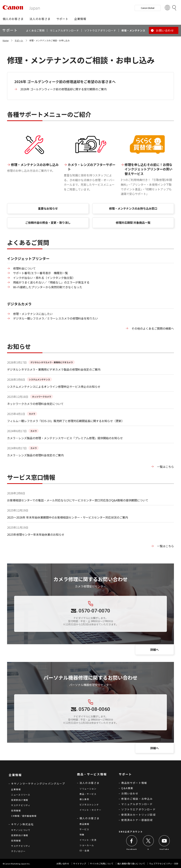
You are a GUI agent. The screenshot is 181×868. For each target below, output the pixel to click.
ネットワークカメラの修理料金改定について (35, 404)
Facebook (132, 849)
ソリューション (88, 789)
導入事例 (84, 799)
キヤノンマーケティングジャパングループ (38, 784)
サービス (84, 829)
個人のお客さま (90, 818)
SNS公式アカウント (131, 832)
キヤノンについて (21, 830)
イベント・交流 (88, 840)
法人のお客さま (90, 783)
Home (6, 40)
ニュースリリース (21, 795)
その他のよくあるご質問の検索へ (153, 328)
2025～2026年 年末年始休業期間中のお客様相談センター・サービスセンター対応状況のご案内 (68, 517)
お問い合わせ (130, 793)
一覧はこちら (165, 467)
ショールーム (87, 845)
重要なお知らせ (48, 208)
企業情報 (16, 789)
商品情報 (84, 824)
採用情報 (16, 810)
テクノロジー (18, 851)
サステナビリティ (21, 805)
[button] (13, 19)
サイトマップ (80, 863)
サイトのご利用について (102, 863)
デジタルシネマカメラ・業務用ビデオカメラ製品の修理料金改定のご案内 (54, 369)
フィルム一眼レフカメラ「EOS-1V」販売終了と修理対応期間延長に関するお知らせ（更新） (66, 421)
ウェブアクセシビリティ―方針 (164, 863)
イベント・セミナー (90, 810)
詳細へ (154, 650)
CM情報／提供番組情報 (24, 816)
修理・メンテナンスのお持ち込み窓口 (133, 208)
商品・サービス (88, 794)
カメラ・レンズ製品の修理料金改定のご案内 (35, 455)
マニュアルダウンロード (137, 804)
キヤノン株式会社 (23, 824)
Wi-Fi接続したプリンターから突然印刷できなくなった (48, 287)
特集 (82, 835)
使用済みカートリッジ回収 (138, 815)
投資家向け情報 (20, 800)
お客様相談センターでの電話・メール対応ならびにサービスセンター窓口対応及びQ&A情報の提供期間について (78, 500)
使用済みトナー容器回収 (137, 820)
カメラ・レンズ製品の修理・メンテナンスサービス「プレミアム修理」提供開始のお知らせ (65, 438)
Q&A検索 (127, 788)
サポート (19, 40)
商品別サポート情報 (134, 783)
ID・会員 (84, 850)
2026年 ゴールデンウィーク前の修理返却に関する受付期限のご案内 (63, 89)
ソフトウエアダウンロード (138, 809)
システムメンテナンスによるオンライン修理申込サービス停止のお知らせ (54, 387)
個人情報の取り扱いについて (131, 863)
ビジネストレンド (89, 804)
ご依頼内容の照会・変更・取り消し (48, 223)
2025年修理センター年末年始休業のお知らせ (36, 534)
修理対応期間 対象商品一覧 (133, 223)
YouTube (164, 849)
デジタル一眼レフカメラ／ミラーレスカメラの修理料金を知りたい (56, 318)
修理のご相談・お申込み (137, 799)
